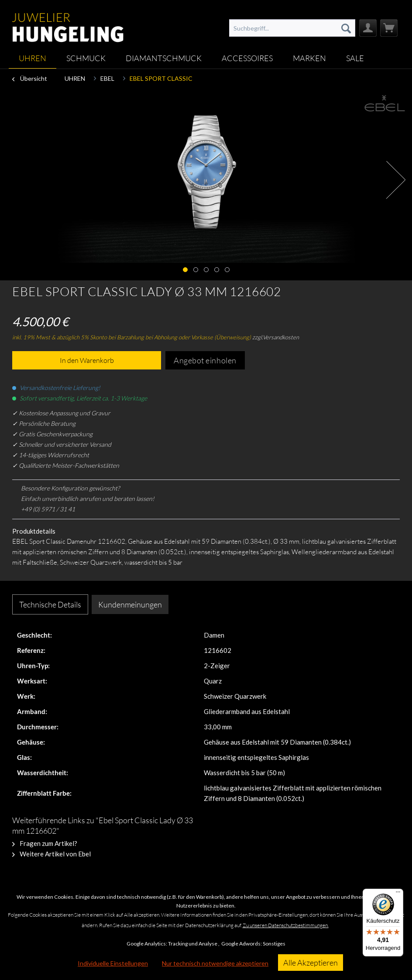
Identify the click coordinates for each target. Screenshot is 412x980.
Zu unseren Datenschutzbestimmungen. (286, 925)
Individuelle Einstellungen (113, 963)
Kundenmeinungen (130, 604)
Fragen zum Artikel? (45, 843)
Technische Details (50, 604)
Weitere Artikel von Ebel (51, 854)
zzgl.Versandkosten (276, 337)
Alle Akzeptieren (311, 963)
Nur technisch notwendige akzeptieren (215, 963)
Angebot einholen (205, 360)
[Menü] (398, 894)
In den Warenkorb (87, 360)
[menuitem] (292, 28)
